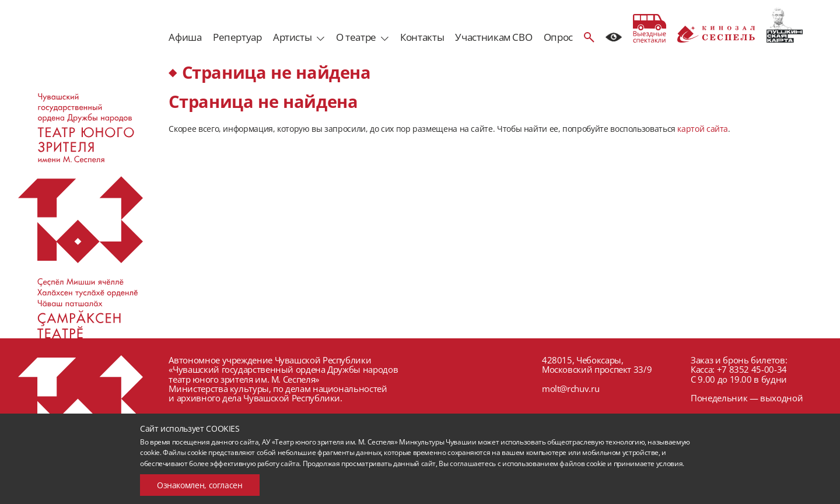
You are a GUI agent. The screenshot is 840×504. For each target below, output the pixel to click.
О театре (356, 37)
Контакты (422, 37)
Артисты (292, 37)
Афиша (185, 37)
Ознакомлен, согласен (200, 485)
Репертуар (237, 37)
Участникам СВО (494, 37)
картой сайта (703, 129)
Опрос (558, 37)
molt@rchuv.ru (570, 388)
